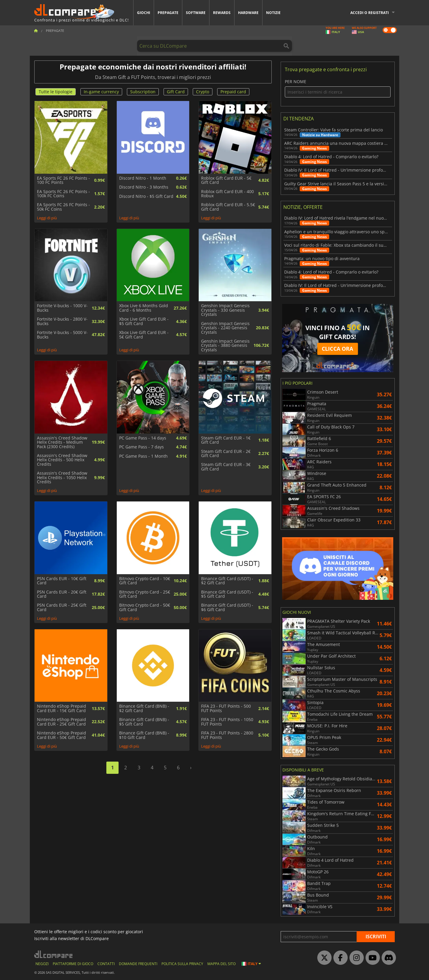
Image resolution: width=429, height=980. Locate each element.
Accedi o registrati (370, 13)
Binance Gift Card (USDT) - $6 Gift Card (227, 607)
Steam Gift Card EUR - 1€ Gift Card (226, 440)
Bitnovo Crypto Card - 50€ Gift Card (145, 607)
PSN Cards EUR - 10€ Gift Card (62, 581)
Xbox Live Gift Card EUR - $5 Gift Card (144, 321)
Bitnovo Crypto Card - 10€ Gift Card (145, 581)
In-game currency (101, 92)
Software (196, 13)
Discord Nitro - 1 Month (143, 178)
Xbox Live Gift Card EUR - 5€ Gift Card (144, 335)
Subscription (143, 92)
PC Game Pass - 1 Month (143, 456)
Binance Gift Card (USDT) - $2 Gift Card (227, 581)
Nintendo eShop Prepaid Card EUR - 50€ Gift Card (62, 735)
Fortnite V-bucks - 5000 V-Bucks (62, 335)
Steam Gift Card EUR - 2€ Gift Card (226, 454)
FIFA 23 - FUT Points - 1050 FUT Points (227, 722)
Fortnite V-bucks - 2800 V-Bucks (62, 321)
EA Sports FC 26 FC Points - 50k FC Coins (63, 207)
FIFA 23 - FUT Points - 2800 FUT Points (227, 735)
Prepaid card (233, 92)
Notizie (273, 13)
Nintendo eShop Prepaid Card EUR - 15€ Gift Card (62, 708)
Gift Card (176, 92)
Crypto (203, 92)
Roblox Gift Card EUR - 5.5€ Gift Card (228, 207)
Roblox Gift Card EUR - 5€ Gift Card (226, 180)
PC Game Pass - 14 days (143, 438)
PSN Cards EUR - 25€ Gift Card (62, 607)
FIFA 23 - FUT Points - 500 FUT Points (226, 708)
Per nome (338, 88)
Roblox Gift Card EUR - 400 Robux (227, 194)
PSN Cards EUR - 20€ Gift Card (62, 594)
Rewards (222, 13)
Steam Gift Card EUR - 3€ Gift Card (226, 467)
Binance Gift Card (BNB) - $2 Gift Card (144, 708)
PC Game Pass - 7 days (142, 447)
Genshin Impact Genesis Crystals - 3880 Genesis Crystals (225, 345)
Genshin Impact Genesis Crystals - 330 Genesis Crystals (225, 310)
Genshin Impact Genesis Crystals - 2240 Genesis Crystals (225, 328)
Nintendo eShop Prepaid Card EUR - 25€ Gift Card (62, 722)
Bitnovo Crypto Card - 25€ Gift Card (145, 594)
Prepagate (168, 13)
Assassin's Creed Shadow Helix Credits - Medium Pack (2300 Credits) (62, 442)
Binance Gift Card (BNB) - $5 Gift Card (144, 722)
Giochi (144, 13)
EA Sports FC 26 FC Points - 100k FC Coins (63, 194)
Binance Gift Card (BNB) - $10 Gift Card (144, 735)
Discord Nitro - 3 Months (144, 187)
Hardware (248, 13)
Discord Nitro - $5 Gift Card (146, 196)
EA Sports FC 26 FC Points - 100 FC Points (63, 180)
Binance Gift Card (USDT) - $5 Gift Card (227, 594)
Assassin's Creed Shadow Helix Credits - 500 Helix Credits (62, 460)
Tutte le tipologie (56, 92)
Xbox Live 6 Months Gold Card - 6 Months (144, 308)
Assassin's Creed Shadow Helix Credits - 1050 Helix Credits (62, 477)
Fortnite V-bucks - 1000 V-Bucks (62, 308)
